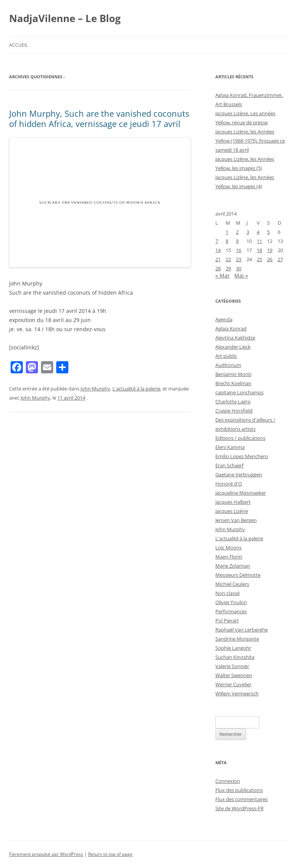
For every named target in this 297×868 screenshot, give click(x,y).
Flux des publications (239, 790)
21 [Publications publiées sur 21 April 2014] (218, 259)
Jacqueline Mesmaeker (241, 493)
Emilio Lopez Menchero (242, 456)
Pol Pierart (227, 620)
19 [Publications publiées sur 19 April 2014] (270, 250)
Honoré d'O (229, 484)
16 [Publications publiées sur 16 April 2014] (239, 250)
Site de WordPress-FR (239, 808)
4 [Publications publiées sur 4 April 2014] (258, 232)
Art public (226, 356)
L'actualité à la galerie (136, 389)
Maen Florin (229, 557)
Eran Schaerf (229, 465)
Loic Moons (228, 547)
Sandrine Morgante (237, 639)
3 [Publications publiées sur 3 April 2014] (248, 232)
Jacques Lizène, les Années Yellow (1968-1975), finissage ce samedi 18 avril (250, 141)
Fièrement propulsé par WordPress (46, 854)
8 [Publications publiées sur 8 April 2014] (227, 241)
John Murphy (95, 389)
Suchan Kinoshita (235, 657)
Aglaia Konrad (231, 328)
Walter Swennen (234, 675)
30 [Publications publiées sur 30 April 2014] (239, 268)
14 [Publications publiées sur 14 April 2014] (218, 250)
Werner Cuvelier (233, 684)
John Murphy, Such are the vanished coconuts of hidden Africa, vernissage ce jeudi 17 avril (99, 118)
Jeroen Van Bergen (236, 520)
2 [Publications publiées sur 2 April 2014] (237, 232)
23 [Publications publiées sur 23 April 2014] (239, 259)
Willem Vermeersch (237, 693)
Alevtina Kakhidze (235, 338)
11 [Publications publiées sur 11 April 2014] (259, 241)
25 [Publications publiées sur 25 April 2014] (259, 259)
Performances (231, 611)
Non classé (227, 593)
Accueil (18, 45)
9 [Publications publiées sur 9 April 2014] (237, 241)
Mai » (241, 275)
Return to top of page (110, 854)
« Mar (223, 275)
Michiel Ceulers (232, 584)
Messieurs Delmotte (238, 575)
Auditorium (228, 365)
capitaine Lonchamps (239, 392)
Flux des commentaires (242, 799)
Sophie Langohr (233, 648)
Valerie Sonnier (232, 666)
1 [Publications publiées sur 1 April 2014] (227, 232)
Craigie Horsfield (234, 411)
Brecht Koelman (233, 383)
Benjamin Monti (233, 374)
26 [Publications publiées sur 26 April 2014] (270, 259)
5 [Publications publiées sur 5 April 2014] (268, 232)
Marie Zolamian (233, 566)
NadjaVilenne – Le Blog (65, 18)
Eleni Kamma (230, 447)
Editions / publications (240, 438)
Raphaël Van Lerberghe (242, 630)
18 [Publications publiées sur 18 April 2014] (259, 250)
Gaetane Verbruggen (239, 474)
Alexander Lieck (233, 347)
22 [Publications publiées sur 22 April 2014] (228, 259)
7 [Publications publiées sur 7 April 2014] (217, 241)
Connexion (228, 781)
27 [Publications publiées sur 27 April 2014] (280, 259)
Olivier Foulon (231, 602)
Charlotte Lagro (233, 401)
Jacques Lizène (232, 511)
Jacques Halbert (233, 502)
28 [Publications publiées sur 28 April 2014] (218, 268)
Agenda (224, 319)
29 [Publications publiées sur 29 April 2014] (228, 268)
